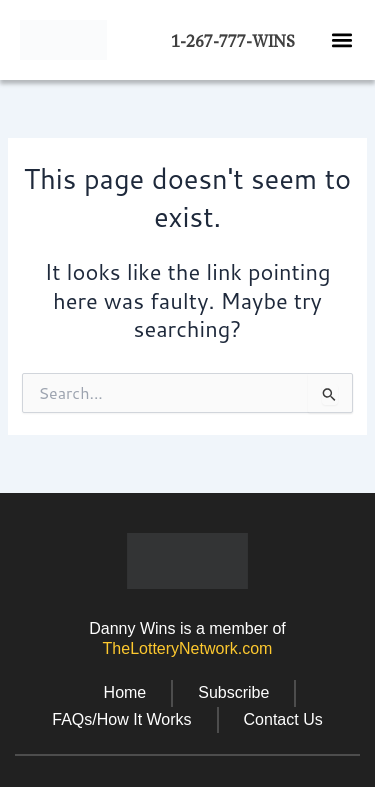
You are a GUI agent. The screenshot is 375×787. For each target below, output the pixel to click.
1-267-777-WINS (233, 41)
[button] (341, 39)
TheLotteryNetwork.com (188, 648)
